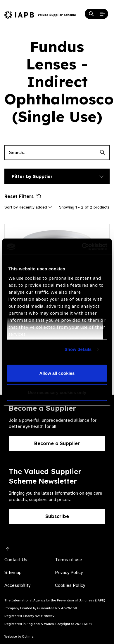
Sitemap (13, 573)
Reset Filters (23, 196)
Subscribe (57, 516)
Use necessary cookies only (57, 392)
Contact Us (16, 560)
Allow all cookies (57, 373)
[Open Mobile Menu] (103, 14)
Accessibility (17, 585)
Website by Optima (19, 636)
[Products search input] (50, 153)
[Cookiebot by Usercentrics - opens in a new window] (82, 247)
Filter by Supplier (32, 176)
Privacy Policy (69, 573)
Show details (78, 349)
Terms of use (69, 560)
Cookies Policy (70, 585)
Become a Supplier (57, 443)
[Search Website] (91, 14)
